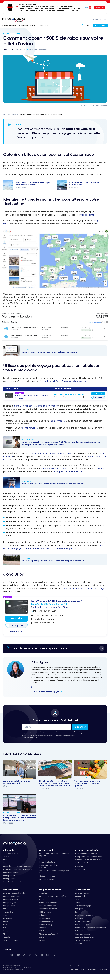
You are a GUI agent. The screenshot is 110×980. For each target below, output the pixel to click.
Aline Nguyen (40, 663)
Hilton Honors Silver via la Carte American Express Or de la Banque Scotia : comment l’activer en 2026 (54, 783)
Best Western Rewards (48, 903)
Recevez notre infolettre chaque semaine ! (52, 866)
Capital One (8, 912)
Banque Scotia (9, 906)
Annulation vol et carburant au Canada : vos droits (17, 782)
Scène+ (42, 937)
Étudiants (79, 918)
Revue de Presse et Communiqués (17, 866)
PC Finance (8, 925)
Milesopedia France (11, 876)
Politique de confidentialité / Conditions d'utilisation (88, 969)
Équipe (6, 860)
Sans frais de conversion (85, 937)
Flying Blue (43, 915)
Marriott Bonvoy (46, 925)
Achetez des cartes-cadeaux (55, 468)
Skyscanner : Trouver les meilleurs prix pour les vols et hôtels (33, 184)
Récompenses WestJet (49, 934)
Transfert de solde (83, 940)
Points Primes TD (57, 421)
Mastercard (80, 896)
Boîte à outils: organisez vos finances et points (54, 855)
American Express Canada (14, 893)
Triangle (7, 937)
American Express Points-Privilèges (53, 896)
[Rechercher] (83, 25)
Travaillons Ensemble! (12, 882)
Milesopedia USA (10, 879)
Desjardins (8, 918)
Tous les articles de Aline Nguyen (46, 692)
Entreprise (79, 909)
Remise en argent (82, 925)
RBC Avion (43, 931)
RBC (5, 928)
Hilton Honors (45, 918)
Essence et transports (84, 915)
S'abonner (102, 25)
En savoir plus (15, 631)
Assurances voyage (83, 906)
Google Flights (87, 215)
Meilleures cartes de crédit (87, 850)
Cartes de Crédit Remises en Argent (90, 860)
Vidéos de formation (48, 876)
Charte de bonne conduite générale (18, 869)
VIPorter (42, 940)
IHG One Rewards (46, 921)
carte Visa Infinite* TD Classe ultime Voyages (66, 381)
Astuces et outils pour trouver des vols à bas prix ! (85, 184)
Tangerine (7, 931)
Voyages (79, 944)
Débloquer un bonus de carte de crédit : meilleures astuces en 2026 (53, 483)
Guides (6, 34)
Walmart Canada (10, 940)
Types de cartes (83, 890)
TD (4, 934)
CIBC (5, 915)
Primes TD (43, 928)
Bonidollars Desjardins (48, 909)
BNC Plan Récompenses (49, 906)
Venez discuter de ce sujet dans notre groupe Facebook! (40, 648)
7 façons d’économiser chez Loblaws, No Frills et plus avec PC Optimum (89, 783)
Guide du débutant (47, 862)
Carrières (7, 863)
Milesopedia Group (11, 872)
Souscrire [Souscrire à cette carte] (98, 394)
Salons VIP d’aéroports (84, 931)
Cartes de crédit (11, 890)
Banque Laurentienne (12, 896)
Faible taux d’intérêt (83, 921)
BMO (5, 909)
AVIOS (42, 899)
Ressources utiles (47, 850)
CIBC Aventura (45, 912)
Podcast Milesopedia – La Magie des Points (54, 872)
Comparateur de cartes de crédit (89, 857)
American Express (82, 893)
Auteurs (6, 857)
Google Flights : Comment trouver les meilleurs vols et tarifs (53, 351)
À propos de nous (11, 854)
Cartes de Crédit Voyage (85, 863)
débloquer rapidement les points (69, 471)
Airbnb (78, 903)
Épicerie (78, 912)
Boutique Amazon (47, 879)
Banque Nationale (11, 899)
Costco (100, 468)
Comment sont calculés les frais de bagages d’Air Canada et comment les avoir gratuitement (20, 818)
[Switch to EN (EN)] (88, 25)
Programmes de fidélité (50, 890)
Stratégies (15, 34)
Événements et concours (49, 859)
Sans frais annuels (83, 934)
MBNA (6, 921)
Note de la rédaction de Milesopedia (94, 105)
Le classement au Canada (86, 854)
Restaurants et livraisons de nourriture (91, 928)
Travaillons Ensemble (77, 966)
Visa (77, 899)
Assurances (80, 869)
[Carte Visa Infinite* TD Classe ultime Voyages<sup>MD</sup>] (9, 396)
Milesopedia (9, 850)
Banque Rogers (9, 903)
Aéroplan (79, 866)
